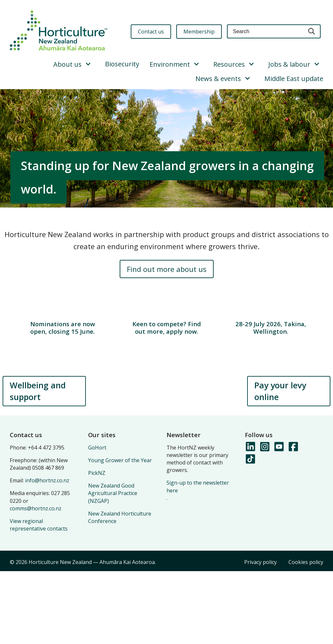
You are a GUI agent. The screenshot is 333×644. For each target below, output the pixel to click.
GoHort (97, 520)
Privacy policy (260, 635)
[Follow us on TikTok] (250, 532)
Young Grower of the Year (120, 533)
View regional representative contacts (39, 598)
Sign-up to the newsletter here (198, 559)
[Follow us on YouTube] (279, 520)
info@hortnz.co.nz (47, 553)
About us (67, 64)
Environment (170, 64)
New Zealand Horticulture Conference (120, 590)
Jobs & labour (289, 64)
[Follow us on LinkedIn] (250, 520)
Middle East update (294, 79)
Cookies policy (306, 635)
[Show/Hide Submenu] (88, 64)
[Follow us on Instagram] (264, 520)
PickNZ (97, 546)
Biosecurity (122, 64)
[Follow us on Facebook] (293, 520)
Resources (229, 64)
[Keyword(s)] (265, 31)
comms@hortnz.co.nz (36, 581)
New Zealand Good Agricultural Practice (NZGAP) (113, 566)
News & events (218, 79)
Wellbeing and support (38, 464)
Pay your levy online (280, 464)
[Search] (312, 31)
